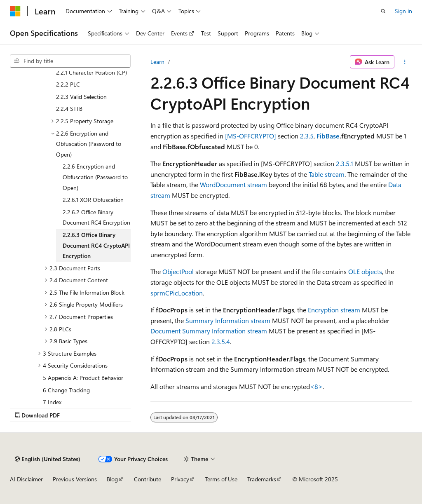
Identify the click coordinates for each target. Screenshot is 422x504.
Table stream (327, 174)
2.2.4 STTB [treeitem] (69, 109)
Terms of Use (221, 479)
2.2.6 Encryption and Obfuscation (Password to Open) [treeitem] (95, 177)
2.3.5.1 (345, 163)
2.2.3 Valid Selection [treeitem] (81, 97)
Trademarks (262, 479)
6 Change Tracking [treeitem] (66, 390)
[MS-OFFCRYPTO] (251, 136)
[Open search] (383, 11)
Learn (157, 62)
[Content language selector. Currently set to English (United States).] (48, 459)
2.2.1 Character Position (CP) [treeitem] (91, 72)
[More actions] (405, 62)
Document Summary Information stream (209, 331)
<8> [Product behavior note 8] (316, 386)
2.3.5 (307, 136)
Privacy (180, 479)
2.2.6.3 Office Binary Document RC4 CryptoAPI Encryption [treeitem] (96, 245)
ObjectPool (178, 271)
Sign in (403, 11)
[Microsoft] (15, 11)
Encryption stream (334, 310)
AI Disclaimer (26, 479)
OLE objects (365, 271)
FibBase (328, 136)
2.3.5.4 (221, 341)
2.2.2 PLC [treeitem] (68, 84)
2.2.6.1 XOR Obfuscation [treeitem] (93, 200)
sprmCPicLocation (177, 293)
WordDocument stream (233, 184)
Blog (112, 479)
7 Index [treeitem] (52, 402)
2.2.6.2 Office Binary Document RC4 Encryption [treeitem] (96, 217)
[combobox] (70, 61)
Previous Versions (75, 479)
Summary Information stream (228, 320)
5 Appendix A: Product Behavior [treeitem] (83, 378)
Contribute (148, 479)
